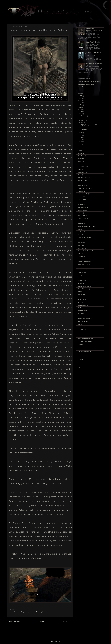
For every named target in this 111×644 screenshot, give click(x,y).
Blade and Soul (82, 186)
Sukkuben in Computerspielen (85, 339)
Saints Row (81, 278)
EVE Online (81, 205)
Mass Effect (81, 245)
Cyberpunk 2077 (82, 191)
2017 (81, 114)
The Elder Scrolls (82, 305)
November (84, 118)
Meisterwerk (31, 612)
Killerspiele (81, 87)
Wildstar (80, 324)
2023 (81, 100)
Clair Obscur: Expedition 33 (85, 189)
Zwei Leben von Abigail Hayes (85, 352)
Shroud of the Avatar (83, 289)
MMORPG (80, 243)
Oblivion (80, 259)
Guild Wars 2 (81, 221)
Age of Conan (81, 153)
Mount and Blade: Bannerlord (85, 251)
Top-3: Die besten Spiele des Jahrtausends (89, 81)
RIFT (79, 267)
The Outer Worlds (82, 308)
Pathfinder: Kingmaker (83, 262)
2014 (81, 137)
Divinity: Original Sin (83, 194)
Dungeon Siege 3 (82, 202)
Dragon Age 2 (81, 197)
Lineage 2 (80, 235)
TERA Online (81, 300)
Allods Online (81, 156)
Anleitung (80, 161)
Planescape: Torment (83, 265)
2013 (81, 140)
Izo (24, 255)
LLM (79, 229)
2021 (81, 105)
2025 (81, 96)
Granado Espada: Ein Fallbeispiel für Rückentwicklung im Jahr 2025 (94, 30)
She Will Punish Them (83, 286)
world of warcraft (82, 330)
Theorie (80, 316)
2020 (81, 107)
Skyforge (80, 292)
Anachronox (81, 159)
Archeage (80, 164)
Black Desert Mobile (83, 178)
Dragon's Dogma (20, 612)
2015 (81, 135)
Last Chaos (81, 232)
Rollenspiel (40, 612)
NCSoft (80, 254)
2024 (81, 98)
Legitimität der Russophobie (85, 367)
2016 (81, 133)
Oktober (83, 120)
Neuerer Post (15, 622)
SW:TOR (80, 275)
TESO (79, 302)
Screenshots (49, 612)
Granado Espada (82, 218)
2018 (81, 112)
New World (81, 256)
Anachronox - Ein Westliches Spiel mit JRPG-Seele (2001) (93, 42)
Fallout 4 (80, 213)
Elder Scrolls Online (83, 207)
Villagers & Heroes (82, 321)
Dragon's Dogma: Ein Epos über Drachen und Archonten (89, 125)
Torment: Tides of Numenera (85, 319)
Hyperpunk (81, 344)
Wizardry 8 (80, 327)
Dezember (84, 116)
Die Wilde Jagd (82, 359)
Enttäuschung (81, 210)
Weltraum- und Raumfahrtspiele (86, 84)
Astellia (80, 169)
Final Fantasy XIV (82, 216)
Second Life (81, 283)
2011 (81, 144)
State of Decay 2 (82, 294)
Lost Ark (80, 240)
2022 (81, 103)
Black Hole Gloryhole (83, 183)
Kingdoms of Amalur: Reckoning (86, 226)
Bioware (80, 175)
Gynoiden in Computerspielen (85, 341)
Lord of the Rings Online (84, 237)
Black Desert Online (83, 180)
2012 (81, 142)
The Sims (80, 313)
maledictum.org (56, 641)
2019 (81, 109)
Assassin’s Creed (82, 167)
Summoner (81, 297)
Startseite (41, 622)
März (82, 123)
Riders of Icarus (82, 270)
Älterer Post (67, 622)
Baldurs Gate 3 (82, 172)
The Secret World (82, 311)
